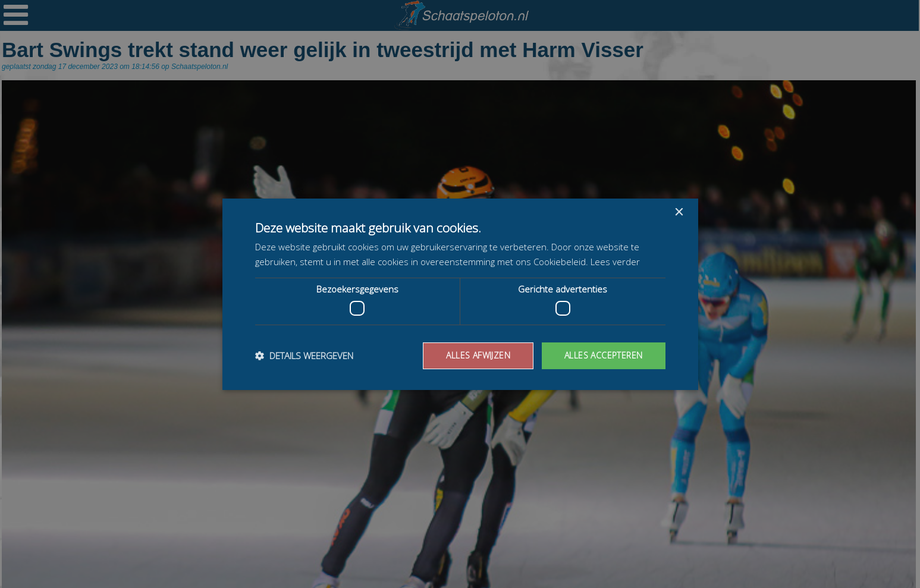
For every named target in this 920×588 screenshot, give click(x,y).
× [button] (679, 212)
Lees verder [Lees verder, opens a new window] (615, 262)
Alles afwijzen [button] (478, 355)
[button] (304, 356)
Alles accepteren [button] (603, 355)
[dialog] (460, 294)
